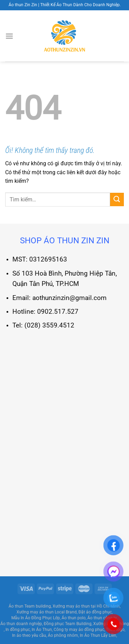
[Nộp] (117, 199)
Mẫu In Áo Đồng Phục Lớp (36, 618)
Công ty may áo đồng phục (79, 630)
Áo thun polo (74, 618)
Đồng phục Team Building (68, 624)
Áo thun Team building (30, 606)
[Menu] (9, 36)
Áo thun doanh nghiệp (21, 624)
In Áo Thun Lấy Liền (98, 635)
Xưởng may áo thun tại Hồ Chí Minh (86, 606)
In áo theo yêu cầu (29, 635)
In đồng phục (18, 630)
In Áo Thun (42, 630)
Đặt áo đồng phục (95, 612)
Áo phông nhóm (63, 635)
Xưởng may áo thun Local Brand (47, 612)
